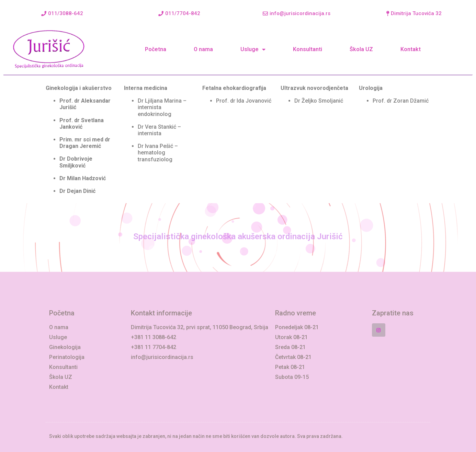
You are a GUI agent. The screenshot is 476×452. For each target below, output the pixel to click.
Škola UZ (361, 49)
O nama (203, 49)
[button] (62, 14)
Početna (156, 49)
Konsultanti (308, 49)
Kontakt (411, 49)
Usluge (253, 49)
